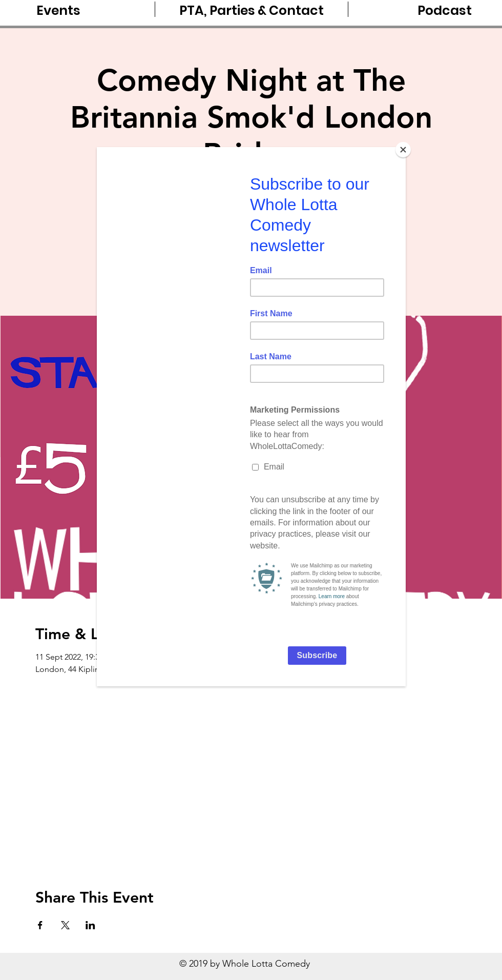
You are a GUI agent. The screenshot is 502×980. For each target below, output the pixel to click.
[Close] (403, 150)
